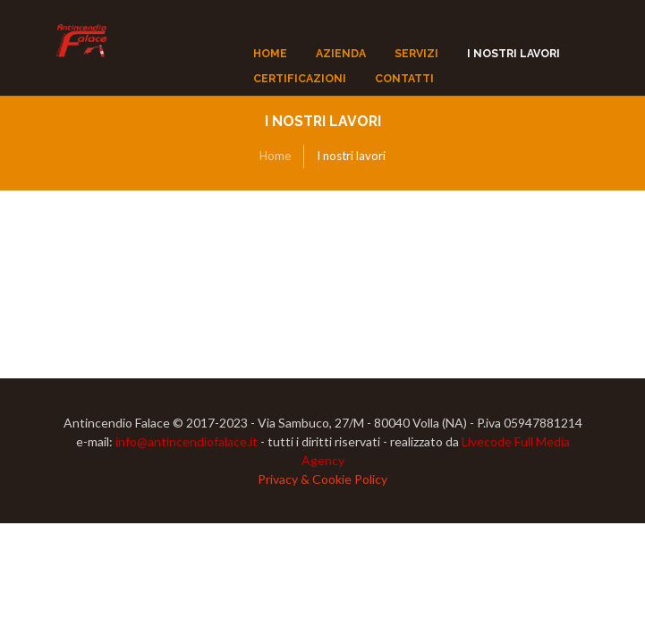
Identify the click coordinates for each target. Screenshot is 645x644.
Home (275, 156)
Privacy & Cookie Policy (322, 479)
